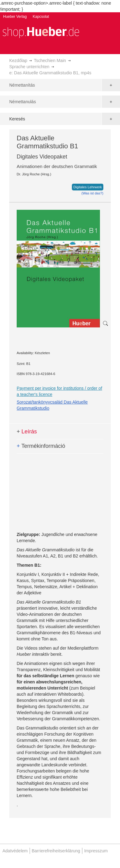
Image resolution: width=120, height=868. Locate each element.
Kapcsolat (41, 17)
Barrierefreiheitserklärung (56, 851)
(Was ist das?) (92, 193)
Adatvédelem (15, 851)
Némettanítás (22, 85)
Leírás (27, 432)
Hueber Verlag (15, 17)
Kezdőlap (18, 61)
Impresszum (96, 851)
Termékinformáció (41, 446)
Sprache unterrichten (29, 67)
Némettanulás (23, 102)
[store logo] (41, 32)
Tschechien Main (50, 61)
